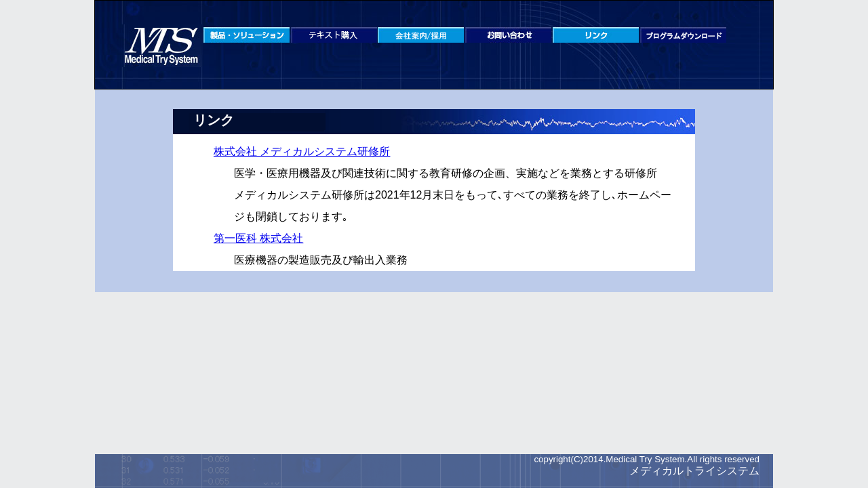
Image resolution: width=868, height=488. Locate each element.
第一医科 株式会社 (258, 238)
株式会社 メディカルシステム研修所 (302, 151)
